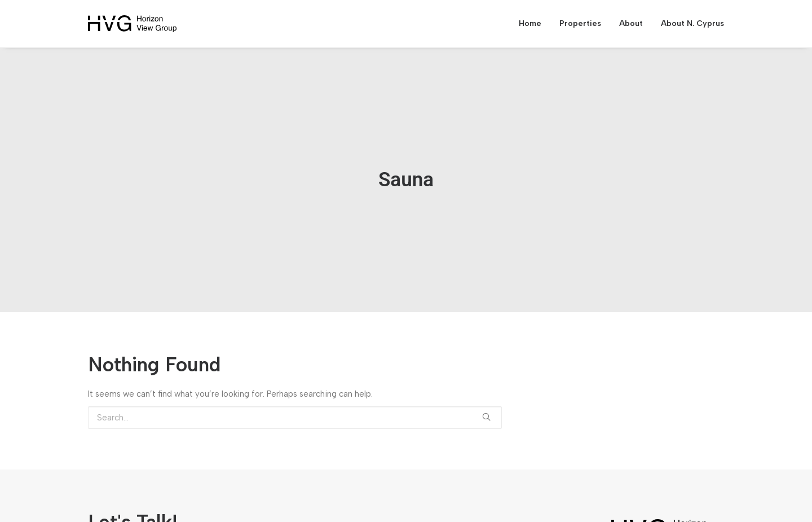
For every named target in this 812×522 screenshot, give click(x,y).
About (631, 23)
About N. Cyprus (692, 23)
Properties (580, 23)
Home (530, 23)
